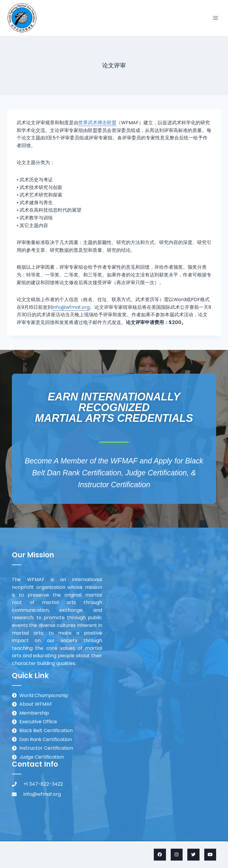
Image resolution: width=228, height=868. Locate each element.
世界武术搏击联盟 (97, 123)
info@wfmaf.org (71, 307)
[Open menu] (215, 18)
